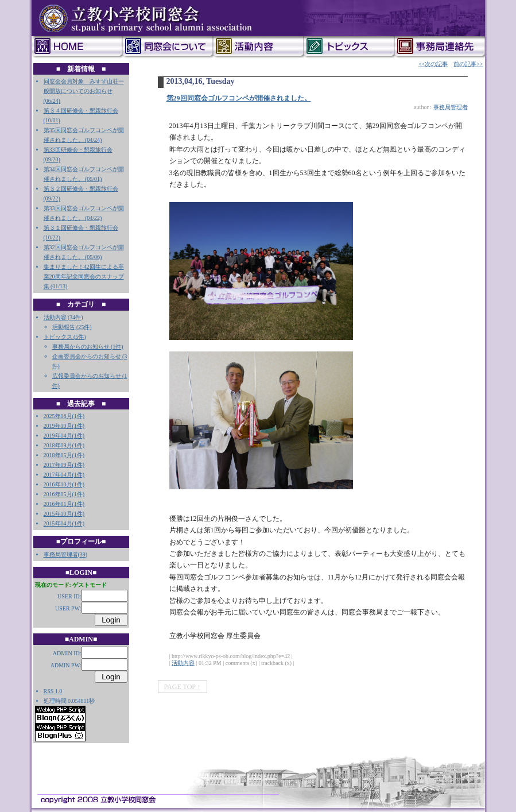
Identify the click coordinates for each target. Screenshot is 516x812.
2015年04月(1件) (64, 523)
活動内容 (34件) (63, 317)
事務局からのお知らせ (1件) (88, 347)
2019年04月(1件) (64, 436)
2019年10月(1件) (64, 426)
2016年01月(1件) (64, 504)
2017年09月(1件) (64, 465)
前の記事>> (468, 64)
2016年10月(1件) (64, 484)
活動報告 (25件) (72, 327)
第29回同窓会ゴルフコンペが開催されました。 (239, 98)
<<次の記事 (433, 64)
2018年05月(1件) (64, 455)
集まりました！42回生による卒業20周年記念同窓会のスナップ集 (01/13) (84, 277)
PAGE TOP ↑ (183, 687)
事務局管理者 (61, 554)
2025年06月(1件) (64, 416)
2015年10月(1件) (64, 514)
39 (83, 554)
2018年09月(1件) (64, 445)
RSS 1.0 (53, 691)
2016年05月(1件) (64, 494)
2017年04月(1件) (64, 475)
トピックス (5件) (65, 337)
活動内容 (183, 663)
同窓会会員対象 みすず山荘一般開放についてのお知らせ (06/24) (84, 91)
